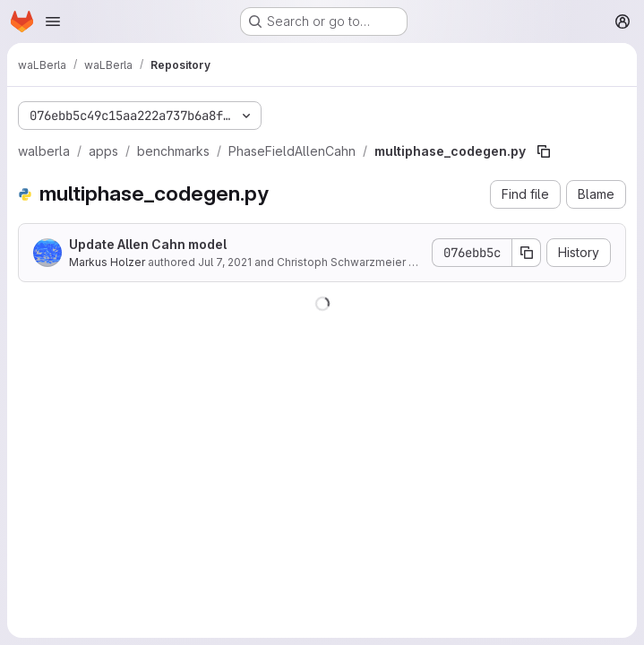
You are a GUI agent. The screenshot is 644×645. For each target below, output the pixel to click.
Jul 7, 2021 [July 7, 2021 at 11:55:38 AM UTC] (225, 262)
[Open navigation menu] (53, 21)
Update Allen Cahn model (148, 244)
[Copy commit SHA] (527, 253)
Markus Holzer (107, 262)
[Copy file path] (544, 151)
